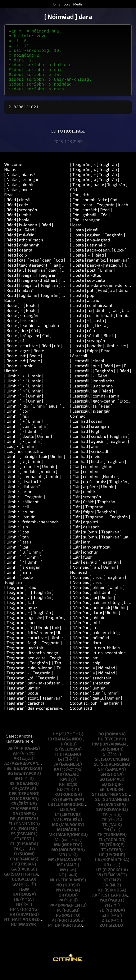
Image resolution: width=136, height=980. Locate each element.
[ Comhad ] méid (85, 468)
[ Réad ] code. (17, 216)
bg (10, 785)
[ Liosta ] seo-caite (88, 292)
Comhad (78, 428)
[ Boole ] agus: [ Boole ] (25, 362)
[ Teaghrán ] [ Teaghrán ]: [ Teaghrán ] (39, 674)
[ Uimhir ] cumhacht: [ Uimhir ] (33, 488)
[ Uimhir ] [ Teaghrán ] (25, 508)
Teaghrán (13, 594)
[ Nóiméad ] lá (83, 639)
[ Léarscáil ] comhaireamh (95, 408)
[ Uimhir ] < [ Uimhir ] (24, 397)
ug (102, 866)
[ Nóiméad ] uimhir (87, 700)
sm (101, 781)
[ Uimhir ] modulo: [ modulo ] (31, 483)
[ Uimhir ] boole (19, 589)
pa (61, 912)
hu (14, 936)
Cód (74, 201)
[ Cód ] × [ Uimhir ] (21, 458)
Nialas (10, 181)
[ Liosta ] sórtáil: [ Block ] (93, 347)
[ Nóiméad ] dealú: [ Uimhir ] (96, 710)
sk (97, 771)
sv (101, 816)
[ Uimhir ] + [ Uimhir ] (24, 433)
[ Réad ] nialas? (18, 302)
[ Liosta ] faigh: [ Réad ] (91, 362)
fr (13, 871)
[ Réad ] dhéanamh (22, 257)
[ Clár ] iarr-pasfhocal (90, 559)
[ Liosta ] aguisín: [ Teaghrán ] (98, 246)
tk (100, 846)
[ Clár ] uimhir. (83, 503)
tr (102, 856)
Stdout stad (81, 720)
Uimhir (11, 382)
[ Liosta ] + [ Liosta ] (88, 332)
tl (101, 851)
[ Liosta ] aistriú (85, 312)
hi (18, 916)
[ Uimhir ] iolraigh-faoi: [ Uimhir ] (35, 468)
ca (15, 800)
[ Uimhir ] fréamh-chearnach (31, 533)
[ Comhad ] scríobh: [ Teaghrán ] (100, 448)
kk (60, 786)
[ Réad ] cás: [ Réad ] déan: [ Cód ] (35, 272)
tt (104, 861)
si (105, 766)
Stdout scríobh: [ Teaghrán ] (96, 715)
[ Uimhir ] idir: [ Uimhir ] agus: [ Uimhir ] (40, 418)
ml (58, 851)
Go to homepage (68, 143)
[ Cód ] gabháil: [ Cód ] (90, 226)
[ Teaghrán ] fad (19, 614)
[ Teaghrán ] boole (21, 705)
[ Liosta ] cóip (83, 342)
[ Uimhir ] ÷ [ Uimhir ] (24, 473)
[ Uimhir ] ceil (17, 518)
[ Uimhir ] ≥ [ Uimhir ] (24, 392)
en (14, 840)
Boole (10, 312)
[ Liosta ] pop (82, 307)
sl (96, 776)
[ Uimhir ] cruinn (19, 523)
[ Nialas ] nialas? (20, 186)
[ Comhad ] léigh (85, 443)
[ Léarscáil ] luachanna (91, 397)
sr (102, 801)
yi (106, 917)
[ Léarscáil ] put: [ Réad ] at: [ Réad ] (103, 377)
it (57, 766)
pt (54, 932)
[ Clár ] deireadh (85, 538)
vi (99, 886)
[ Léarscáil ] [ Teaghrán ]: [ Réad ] (101, 382)
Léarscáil (79, 367)
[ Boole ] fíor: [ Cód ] (22, 342)
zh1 (106, 927)
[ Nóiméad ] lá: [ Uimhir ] (93, 609)
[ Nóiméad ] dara (86, 654)
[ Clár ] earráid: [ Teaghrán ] (96, 574)
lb (51, 816)
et (17, 850)
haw (24, 901)
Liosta (76, 236)
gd (7, 886)
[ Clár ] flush (81, 569)
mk (52, 846)
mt (60, 876)
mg (55, 836)
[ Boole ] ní (14, 352)
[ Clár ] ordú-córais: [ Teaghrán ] (100, 493)
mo (55, 861)
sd (103, 761)
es (13, 845)
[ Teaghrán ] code (20, 634)
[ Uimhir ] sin (16, 538)
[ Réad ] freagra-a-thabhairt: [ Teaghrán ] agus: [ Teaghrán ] (60, 292)
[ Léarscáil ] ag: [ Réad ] (92, 403)
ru (101, 751)
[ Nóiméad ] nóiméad (90, 649)
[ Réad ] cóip (16, 267)
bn (17, 790)
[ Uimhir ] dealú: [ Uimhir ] (28, 448)
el (11, 835)
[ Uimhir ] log (16, 559)
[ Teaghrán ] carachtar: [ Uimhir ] (35, 649)
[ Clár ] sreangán (86, 508)
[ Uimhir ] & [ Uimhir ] (24, 564)
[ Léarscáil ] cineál (87, 372)
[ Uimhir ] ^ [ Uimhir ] (23, 574)
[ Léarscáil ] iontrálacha (92, 392)
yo (102, 922)
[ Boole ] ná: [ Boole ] (23, 367)
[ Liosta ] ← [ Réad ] (88, 267)
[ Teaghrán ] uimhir (22, 700)
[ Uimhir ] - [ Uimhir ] (23, 443)
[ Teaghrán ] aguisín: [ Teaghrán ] (35, 629)
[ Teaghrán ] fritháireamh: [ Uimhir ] (38, 644)
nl (53, 891)
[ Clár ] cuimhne (85, 483)
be (9, 780)
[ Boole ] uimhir (18, 377)
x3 (106, 891)
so (102, 791)
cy (13, 820)
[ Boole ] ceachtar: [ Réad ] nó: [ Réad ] (39, 357)
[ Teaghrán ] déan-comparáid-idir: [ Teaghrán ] (48, 720)
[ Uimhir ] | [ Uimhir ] (23, 569)
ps (58, 927)
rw (96, 756)
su (98, 811)
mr (62, 866)
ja (60, 771)
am (16, 765)
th (106, 841)
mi (59, 841)
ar (16, 770)
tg (105, 836)
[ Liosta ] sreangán (88, 352)
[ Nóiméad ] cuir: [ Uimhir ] (94, 705)
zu (102, 937)
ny (59, 902)
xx (95, 907)
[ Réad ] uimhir (18, 226)
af (11, 760)
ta (105, 826)
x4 (106, 897)
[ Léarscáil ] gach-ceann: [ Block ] (101, 413)
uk (98, 871)
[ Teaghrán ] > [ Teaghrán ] (95, 186)
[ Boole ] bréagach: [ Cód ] (28, 347)
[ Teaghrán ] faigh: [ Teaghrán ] (33, 654)
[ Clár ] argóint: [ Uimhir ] (93, 498)
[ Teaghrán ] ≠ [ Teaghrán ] (29, 609)
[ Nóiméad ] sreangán (90, 695)
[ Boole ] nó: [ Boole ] (23, 372)
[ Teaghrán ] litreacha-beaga (31, 664)
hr (12, 926)
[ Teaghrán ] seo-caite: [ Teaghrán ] (37, 669)
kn (62, 796)
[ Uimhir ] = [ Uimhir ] (24, 408)
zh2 (106, 932)
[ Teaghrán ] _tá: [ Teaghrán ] (31, 689)
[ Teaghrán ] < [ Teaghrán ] (95, 176)
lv (57, 831)
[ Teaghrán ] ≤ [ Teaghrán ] (95, 181)
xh (101, 902)
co (12, 810)
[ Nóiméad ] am (84, 669)
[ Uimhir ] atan (18, 554)
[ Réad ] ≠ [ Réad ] (20, 241)
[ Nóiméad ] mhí (85, 634)
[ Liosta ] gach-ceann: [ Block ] (98, 262)
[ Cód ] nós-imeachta (24, 463)
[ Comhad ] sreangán (90, 438)
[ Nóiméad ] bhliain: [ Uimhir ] (97, 599)
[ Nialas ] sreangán (22, 191)
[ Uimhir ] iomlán (20, 528)
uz (99, 881)
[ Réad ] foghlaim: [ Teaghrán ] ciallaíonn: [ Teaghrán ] (54, 307)
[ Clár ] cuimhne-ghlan (91, 478)
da (15, 825)
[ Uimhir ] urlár (18, 503)
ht (7, 931)
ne (61, 886)
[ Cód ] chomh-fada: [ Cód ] (95, 211)
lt (57, 826)
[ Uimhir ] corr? (18, 423)
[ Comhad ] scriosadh (90, 463)
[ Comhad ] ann (84, 458)
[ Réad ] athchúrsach (24, 252)
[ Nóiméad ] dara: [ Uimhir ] (95, 624)
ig (61, 756)
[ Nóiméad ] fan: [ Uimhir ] (94, 579)
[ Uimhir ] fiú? (17, 428)
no (59, 897)
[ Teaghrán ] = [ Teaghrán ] (29, 604)
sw (100, 821)
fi (16, 865)
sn (103, 786)
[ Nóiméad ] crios (86, 594)
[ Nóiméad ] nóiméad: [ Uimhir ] (99, 619)
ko (60, 801)
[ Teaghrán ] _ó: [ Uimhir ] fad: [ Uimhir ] (41, 639)
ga (14, 881)
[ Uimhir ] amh (18, 584)
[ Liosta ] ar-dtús (86, 287)
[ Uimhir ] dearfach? (23, 493)
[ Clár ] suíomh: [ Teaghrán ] (96, 543)
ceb (13, 805)
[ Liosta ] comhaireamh (92, 317)
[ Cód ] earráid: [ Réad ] (91, 221)
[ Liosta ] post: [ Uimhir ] (92, 282)
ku (57, 806)
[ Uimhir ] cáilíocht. (22, 513)
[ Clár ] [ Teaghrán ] (88, 518)
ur (106, 876)
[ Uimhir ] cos (17, 543)
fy (14, 876)
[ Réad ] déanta (18, 262)
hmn (15, 921)
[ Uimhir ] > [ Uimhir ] (24, 387)
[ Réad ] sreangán (21, 221)
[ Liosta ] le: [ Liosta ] (89, 337)
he (17, 911)
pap (53, 917)
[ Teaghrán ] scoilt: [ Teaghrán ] (33, 710)
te (104, 831)
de (13, 830)
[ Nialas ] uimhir (19, 196)
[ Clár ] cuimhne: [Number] (95, 488)
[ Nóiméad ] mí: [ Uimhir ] (93, 604)
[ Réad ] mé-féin (19, 246)
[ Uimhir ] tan (17, 549)
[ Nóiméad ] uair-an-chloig (95, 644)
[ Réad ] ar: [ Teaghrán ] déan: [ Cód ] (38, 282)
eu (13, 855)
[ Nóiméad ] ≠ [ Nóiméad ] (94, 684)
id (50, 751)
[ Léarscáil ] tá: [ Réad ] (91, 418)
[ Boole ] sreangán (21, 327)
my (63, 881)
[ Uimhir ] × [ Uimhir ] (23, 453)
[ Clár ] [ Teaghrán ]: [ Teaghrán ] (100, 528)
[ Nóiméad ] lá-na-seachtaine (98, 664)
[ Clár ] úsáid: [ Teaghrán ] (94, 513)
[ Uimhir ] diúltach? (22, 498)
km (64, 791)
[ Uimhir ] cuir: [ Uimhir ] (26, 438)
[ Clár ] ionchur (84, 564)
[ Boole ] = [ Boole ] (22, 317)
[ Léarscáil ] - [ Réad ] (90, 387)
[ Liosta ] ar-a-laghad (90, 252)
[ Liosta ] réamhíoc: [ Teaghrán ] (100, 272)
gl (14, 891)
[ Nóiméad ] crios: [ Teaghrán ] (98, 589)
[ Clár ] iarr (80, 554)
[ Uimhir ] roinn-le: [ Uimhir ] (31, 478)
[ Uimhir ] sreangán (22, 579)
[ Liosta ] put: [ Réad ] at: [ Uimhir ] (102, 302)
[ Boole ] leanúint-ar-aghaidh (32, 337)
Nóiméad (79, 584)
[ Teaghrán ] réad (20, 599)
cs (14, 815)
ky (55, 811)
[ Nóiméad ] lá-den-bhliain (95, 659)
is (56, 761)
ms (51, 871)
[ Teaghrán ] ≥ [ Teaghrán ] (95, 191)
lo (62, 821)
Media (78, 4)
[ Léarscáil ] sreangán (90, 423)
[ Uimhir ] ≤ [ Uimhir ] (24, 403)
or (61, 907)
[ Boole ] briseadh (21, 332)
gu (15, 896)
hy (55, 745)
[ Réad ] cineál (17, 211)
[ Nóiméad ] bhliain (88, 629)
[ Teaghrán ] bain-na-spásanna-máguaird (44, 695)
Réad (9, 206)
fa (16, 860)
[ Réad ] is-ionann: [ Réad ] (29, 236)
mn (57, 856)
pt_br (54, 937)
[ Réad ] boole (17, 231)
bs (12, 795)
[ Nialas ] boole (18, 201)
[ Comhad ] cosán (86, 433)
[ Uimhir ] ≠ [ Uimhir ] (24, 413)
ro (101, 745)
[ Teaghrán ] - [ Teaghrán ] (29, 684)
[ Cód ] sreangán (85, 231)
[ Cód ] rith (80, 206)
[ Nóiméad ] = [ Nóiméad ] (94, 679)
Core (67, 4)
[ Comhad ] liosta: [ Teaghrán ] (98, 473)
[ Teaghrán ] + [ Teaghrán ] (29, 624)
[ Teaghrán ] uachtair (24, 659)
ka (56, 781)
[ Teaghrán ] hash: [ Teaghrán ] (99, 196)
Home (56, 4)
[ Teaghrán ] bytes (21, 619)
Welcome (13, 176)
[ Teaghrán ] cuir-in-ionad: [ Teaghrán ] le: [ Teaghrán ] (55, 679)
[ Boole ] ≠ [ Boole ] (22, 322)
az (7, 775)
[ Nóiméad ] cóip (85, 674)
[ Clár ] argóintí (84, 533)
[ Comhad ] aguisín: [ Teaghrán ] (100, 453)
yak (103, 912)
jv (56, 776)
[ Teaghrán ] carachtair (26, 715)
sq (104, 796)
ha (15, 906)
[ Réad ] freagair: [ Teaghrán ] (31, 287)
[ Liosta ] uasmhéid (88, 257)
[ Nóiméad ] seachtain (91, 689)
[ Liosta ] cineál (84, 241)
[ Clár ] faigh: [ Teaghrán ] (94, 523)
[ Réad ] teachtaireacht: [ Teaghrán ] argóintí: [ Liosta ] (55, 277)
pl (59, 922)
